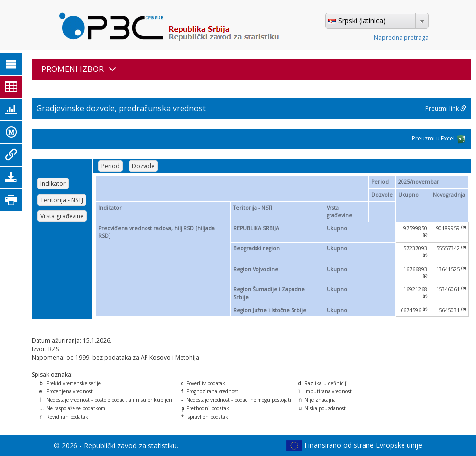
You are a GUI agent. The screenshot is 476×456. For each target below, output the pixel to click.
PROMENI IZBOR (79, 69)
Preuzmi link (446, 109)
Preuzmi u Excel (439, 139)
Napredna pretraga (401, 38)
